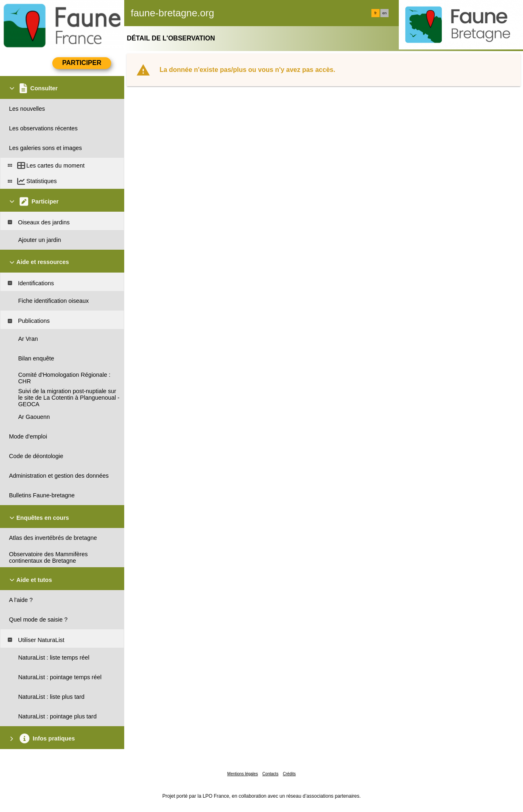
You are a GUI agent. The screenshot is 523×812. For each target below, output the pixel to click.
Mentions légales (243, 774)
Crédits (289, 774)
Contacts (270, 774)
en (384, 13)
